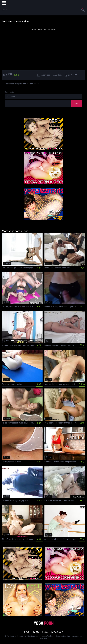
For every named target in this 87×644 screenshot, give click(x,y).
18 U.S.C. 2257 (57, 632)
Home (27, 632)
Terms (36, 632)
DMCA (45, 632)
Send (77, 104)
